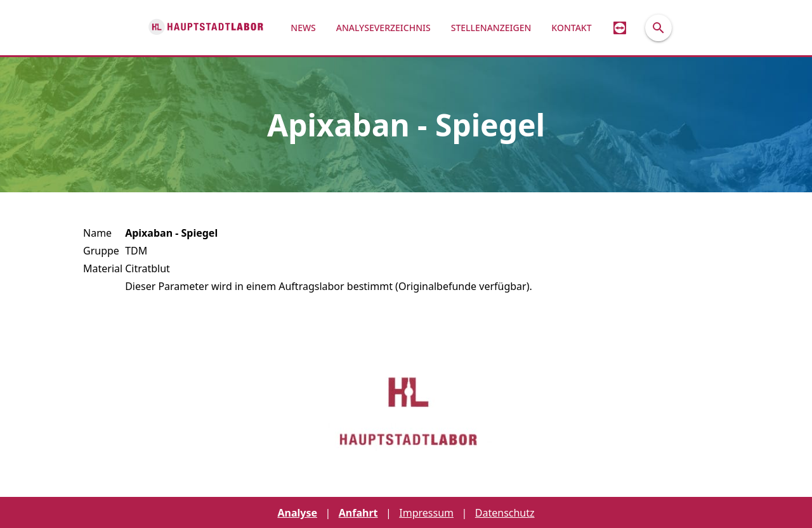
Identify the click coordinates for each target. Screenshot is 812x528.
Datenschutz (505, 513)
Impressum (426, 513)
